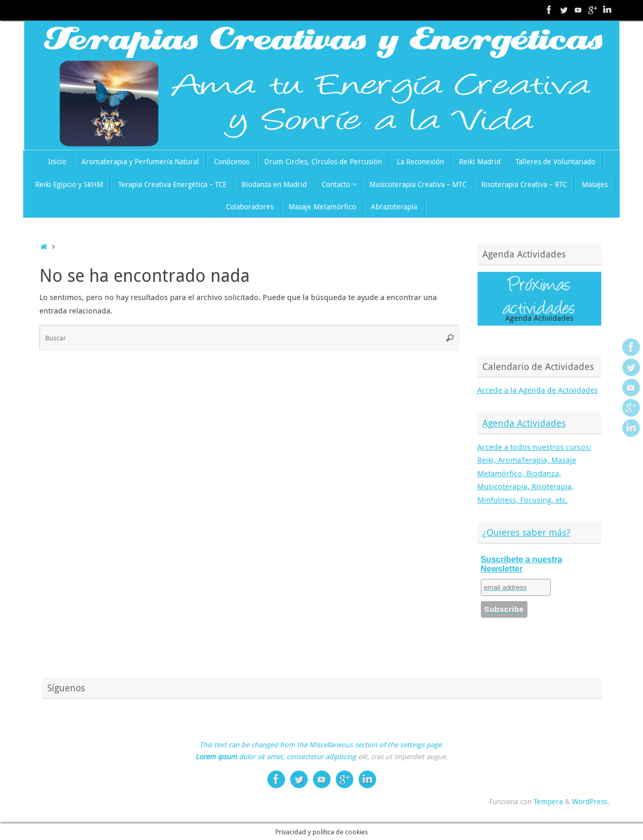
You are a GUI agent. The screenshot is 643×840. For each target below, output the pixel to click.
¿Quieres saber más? (526, 532)
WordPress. (591, 802)
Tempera (548, 802)
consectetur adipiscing (321, 757)
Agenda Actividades (524, 423)
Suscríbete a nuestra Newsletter (521, 564)
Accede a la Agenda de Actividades (538, 390)
